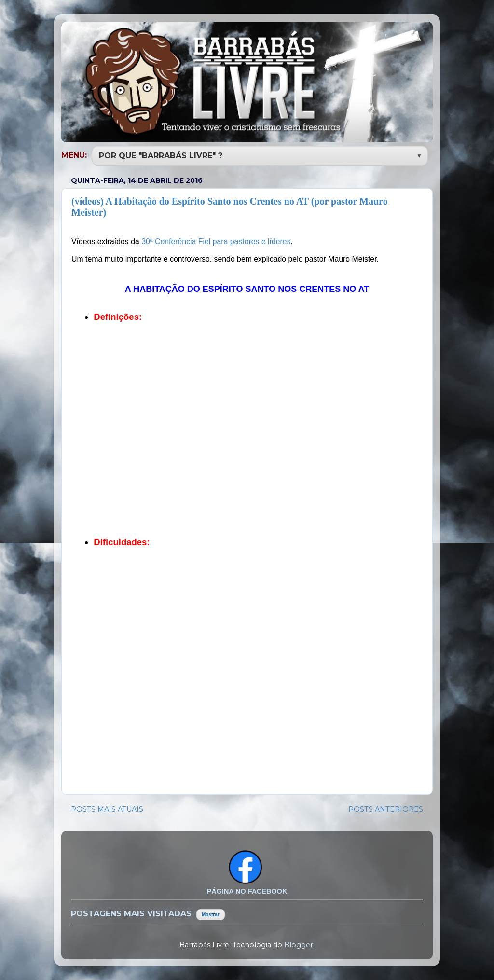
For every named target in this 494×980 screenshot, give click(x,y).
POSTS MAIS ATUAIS (107, 808)
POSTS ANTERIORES (386, 808)
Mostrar (211, 914)
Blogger (299, 944)
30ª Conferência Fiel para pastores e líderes (216, 241)
